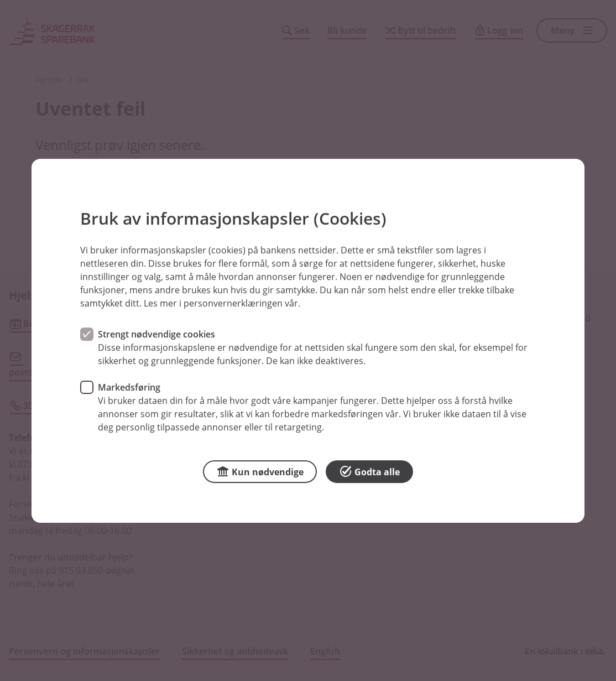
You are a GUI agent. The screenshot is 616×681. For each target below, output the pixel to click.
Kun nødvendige (260, 471)
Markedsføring (129, 387)
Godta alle (369, 471)
